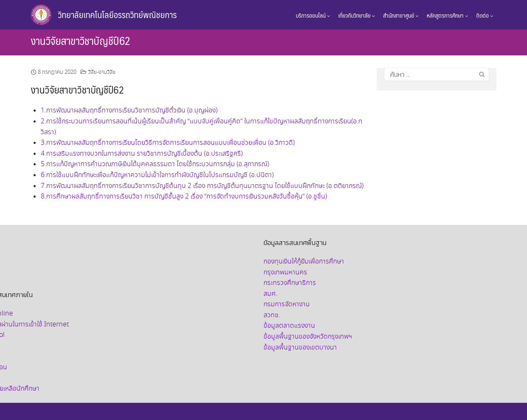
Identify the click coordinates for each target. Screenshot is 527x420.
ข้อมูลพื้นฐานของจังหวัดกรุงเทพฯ (308, 337)
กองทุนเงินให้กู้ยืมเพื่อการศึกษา (304, 262)
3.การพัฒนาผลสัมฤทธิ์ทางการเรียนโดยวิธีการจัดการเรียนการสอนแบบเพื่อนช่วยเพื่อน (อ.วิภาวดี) (168, 143)
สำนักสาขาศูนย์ (401, 15)
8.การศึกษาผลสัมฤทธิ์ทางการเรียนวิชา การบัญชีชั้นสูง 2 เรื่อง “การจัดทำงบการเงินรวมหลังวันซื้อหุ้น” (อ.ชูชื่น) (184, 197)
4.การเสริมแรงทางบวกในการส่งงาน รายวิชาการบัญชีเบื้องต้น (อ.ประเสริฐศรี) (142, 154)
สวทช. (272, 315)
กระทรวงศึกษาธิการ (290, 283)
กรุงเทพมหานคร (285, 273)
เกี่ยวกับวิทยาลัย (356, 15)
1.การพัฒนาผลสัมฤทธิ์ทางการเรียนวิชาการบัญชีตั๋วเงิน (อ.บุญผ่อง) (129, 111)
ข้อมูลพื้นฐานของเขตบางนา (300, 348)
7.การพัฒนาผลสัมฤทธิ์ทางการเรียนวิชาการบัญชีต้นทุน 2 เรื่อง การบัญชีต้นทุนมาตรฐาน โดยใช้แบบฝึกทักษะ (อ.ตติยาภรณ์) (202, 186)
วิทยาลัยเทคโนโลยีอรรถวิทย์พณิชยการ (117, 14)
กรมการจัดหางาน (287, 304)
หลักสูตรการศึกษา (447, 15)
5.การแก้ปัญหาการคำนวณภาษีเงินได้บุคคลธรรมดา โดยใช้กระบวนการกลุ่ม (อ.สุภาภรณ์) (155, 164)
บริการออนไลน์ (313, 15)
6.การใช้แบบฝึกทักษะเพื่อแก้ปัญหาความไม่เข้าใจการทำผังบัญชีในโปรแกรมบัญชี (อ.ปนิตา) (157, 175)
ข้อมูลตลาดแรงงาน (289, 326)
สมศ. (270, 294)
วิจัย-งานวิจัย (102, 72)
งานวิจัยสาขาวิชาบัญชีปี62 (81, 40)
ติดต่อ (485, 15)
